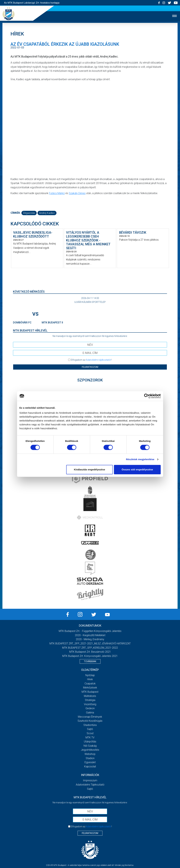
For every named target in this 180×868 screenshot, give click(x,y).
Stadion (90, 758)
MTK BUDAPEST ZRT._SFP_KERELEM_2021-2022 (90, 648)
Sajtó (90, 729)
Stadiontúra (90, 725)
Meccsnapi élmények (90, 717)
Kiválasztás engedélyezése (89, 469)
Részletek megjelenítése (140, 459)
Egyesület (90, 762)
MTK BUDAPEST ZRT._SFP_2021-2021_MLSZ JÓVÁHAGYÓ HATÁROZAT (90, 644)
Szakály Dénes (77, 193)
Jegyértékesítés (90, 750)
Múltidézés (90, 696)
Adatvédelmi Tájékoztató (90, 785)
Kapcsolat (90, 766)
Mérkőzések (90, 688)
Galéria (90, 713)
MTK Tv (90, 737)
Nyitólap (90, 675)
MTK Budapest (90, 692)
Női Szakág (90, 746)
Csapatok (90, 684)
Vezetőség (90, 704)
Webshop (90, 754)
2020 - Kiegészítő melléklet (90, 635)
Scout (90, 733)
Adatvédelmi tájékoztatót (98, 360)
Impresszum (90, 780)
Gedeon (90, 708)
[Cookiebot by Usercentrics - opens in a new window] (146, 396)
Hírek (90, 679)
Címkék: (16, 213)
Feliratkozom (90, 367)
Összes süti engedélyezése (137, 469)
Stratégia (90, 700)
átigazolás (29, 213)
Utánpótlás (90, 742)
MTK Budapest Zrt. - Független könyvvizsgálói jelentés (90, 631)
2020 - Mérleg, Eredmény (90, 639)
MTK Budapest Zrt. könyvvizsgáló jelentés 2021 (90, 656)
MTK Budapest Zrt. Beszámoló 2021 (90, 652)
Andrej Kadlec (47, 213)
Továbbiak (90, 661)
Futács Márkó (57, 193)
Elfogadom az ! (91, 360)
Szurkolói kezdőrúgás (90, 721)
